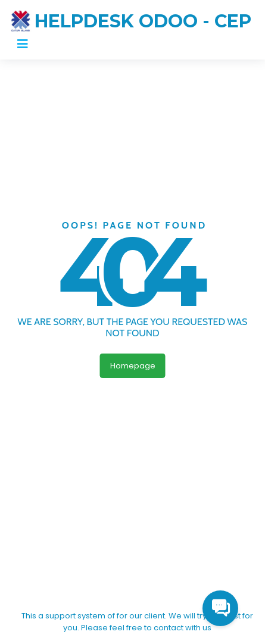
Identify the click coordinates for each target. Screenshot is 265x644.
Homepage (133, 366)
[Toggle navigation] (23, 44)
